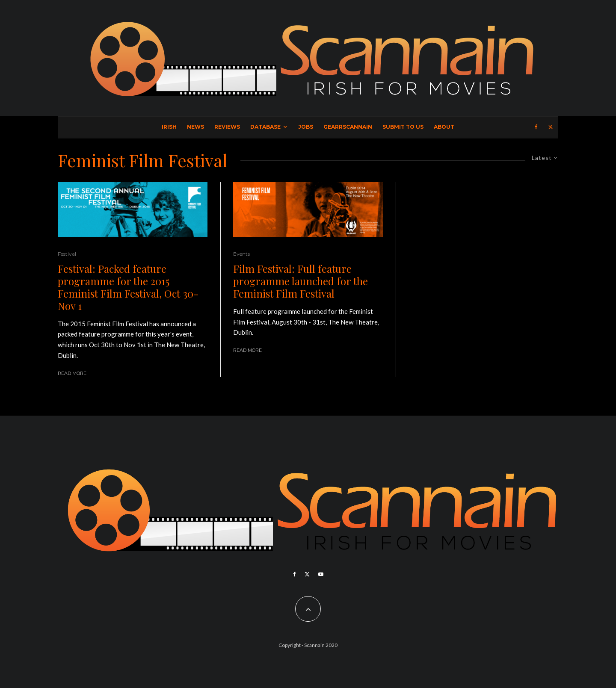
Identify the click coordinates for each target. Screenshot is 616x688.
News (195, 127)
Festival (67, 254)
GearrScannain (348, 127)
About (444, 127)
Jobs (306, 127)
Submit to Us (403, 127)
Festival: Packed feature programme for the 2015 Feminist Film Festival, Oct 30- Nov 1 (128, 287)
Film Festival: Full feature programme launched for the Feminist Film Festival (301, 281)
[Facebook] (536, 127)
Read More (72, 373)
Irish (169, 127)
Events (241, 254)
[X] (551, 127)
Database (265, 127)
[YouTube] (321, 574)
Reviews (227, 127)
